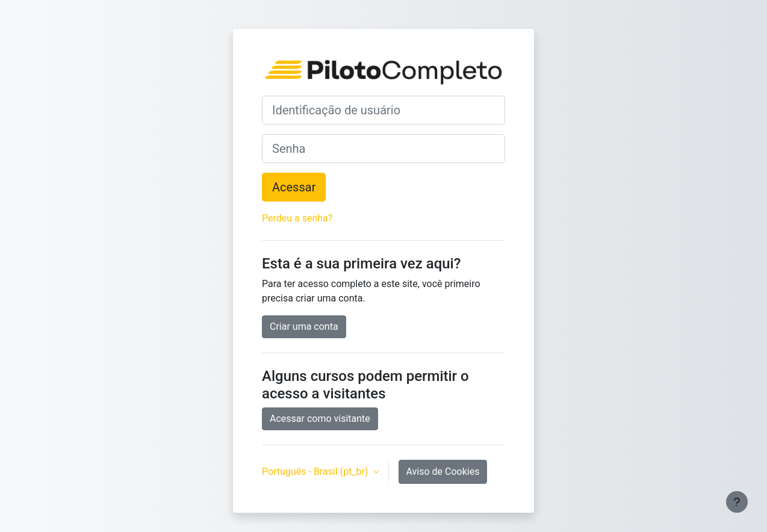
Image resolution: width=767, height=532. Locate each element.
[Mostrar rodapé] (737, 502)
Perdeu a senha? (297, 218)
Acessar (294, 187)
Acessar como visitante (320, 419)
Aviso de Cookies (443, 472)
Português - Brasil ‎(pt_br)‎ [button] (316, 472)
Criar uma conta (304, 326)
